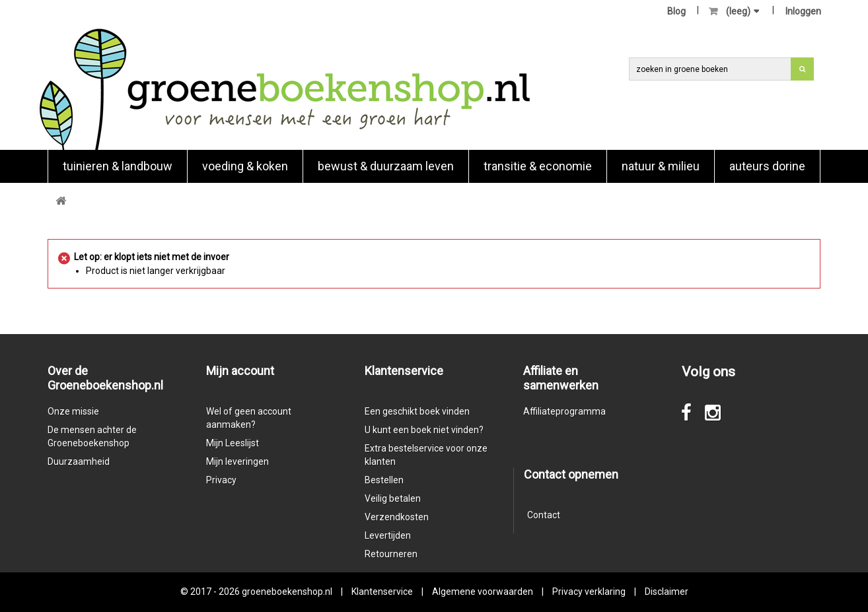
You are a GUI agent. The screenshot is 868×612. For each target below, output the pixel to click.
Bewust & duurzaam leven (386, 166)
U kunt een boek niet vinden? (424, 430)
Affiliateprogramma (564, 411)
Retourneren (391, 554)
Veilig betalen (393, 498)
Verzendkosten (397, 517)
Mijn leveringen (237, 461)
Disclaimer (667, 592)
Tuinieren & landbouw (118, 166)
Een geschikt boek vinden (417, 411)
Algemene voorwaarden (483, 592)
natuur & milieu (661, 166)
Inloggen (803, 11)
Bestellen (384, 480)
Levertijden (388, 535)
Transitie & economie (538, 166)
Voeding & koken (245, 166)
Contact (544, 515)
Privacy (221, 480)
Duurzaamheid (79, 461)
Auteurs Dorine (767, 166)
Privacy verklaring (589, 592)
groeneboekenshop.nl (288, 592)
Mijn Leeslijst (233, 443)
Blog (676, 11)
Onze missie (73, 411)
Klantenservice (382, 592)
